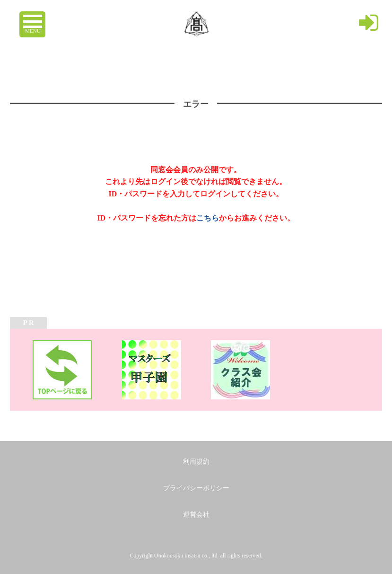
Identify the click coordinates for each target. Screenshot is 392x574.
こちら (208, 218)
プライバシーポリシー (196, 488)
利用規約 (196, 462)
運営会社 (196, 515)
